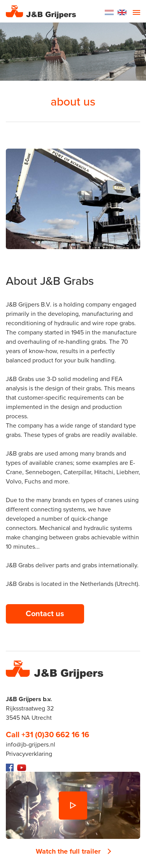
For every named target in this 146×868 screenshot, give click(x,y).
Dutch (109, 12)
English (122, 12)
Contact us (45, 614)
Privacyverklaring (29, 754)
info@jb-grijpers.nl (31, 745)
